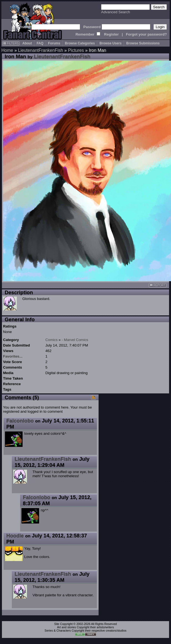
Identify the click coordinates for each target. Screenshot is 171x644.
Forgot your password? (146, 34)
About (27, 43)
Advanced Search (116, 12)
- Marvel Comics (75, 340)
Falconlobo (20, 421)
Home (7, 50)
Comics (51, 340)
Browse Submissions (143, 43)
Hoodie (15, 536)
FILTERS (11, 43)
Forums (54, 43)
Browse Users (110, 43)
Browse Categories (80, 43)
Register (111, 34)
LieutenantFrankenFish (40, 50)
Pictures (76, 50)
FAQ (40, 43)
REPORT (158, 285)
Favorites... (13, 356)
